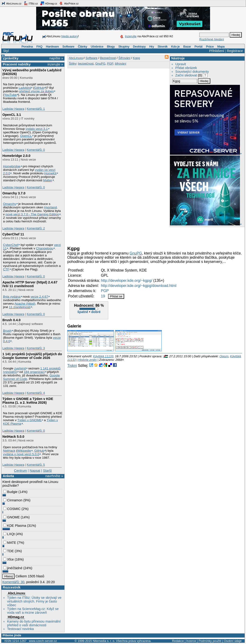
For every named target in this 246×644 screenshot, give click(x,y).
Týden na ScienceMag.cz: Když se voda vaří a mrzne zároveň (33, 611)
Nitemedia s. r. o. (104, 641)
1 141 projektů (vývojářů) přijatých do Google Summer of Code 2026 (32, 356)
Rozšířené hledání (212, 39)
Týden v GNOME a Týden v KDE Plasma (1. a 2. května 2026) (28, 401)
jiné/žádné (13, 568)
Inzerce (191, 641)
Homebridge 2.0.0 (16, 156)
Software (68, 46)
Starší (47, 471)
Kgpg (136, 58)
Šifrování (124, 58)
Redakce (178, 641)
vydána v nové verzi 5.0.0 (21, 454)
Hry (151, 46)
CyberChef (11, 245)
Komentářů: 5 (36, 465)
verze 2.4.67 (39, 297)
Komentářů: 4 (36, 393)
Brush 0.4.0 (11, 320)
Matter (48, 180)
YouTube (11, 95)
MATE (10, 543)
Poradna (27, 46)
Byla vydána (12, 297)
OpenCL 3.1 (12, 115)
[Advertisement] (122, 235)
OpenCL (26, 136)
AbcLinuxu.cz (11, 3)
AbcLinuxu (16, 593)
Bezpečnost (108, 58)
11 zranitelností (20, 307)
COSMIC (12, 509)
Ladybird (25, 88)
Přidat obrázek (186, 68)
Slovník (163, 46)
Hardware (52, 46)
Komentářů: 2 (36, 228)
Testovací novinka (20, 629)
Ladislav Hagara (13, 109)
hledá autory (70, 36)
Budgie (10, 492)
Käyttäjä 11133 (103, 356)
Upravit (181, 64)
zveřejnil (20, 368)
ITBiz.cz (31, 3)
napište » (56, 58)
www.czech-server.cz (43, 641)
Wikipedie (24, 451)
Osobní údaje (233, 641)
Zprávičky (11, 58)
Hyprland (51, 207)
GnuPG (100, 64)
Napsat (35, 471)
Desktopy (139, 46)
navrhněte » (54, 476)
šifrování (121, 64)
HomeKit (50, 173)
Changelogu (45, 248)
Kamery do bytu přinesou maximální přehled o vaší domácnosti (34, 623)
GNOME (11, 517)
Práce (210, 46)
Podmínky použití (210, 641)
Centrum (20, 471)
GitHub (39, 88)
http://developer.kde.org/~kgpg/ (127, 281)
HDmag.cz (49, 3)
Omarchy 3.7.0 (14, 193)
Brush (7, 331)
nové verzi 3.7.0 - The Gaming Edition (32, 214)
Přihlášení (217, 51)
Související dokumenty (192, 72)
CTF (6, 269)
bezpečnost (86, 64)
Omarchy (9, 204)
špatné (83, 312)
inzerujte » (55, 64)
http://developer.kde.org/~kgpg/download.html (139, 286)
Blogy (111, 46)
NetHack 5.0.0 (13, 437)
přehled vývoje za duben (36, 91)
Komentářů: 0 (36, 150)
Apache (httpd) (25, 304)
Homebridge (12, 166)
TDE (9, 551)
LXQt (9, 534)
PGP (110, 64)
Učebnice (97, 46)
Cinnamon (13, 500)
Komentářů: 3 (36, 348)
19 (103, 296)
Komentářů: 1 (36, 109)
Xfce (9, 559)
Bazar (187, 46)
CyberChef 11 (13, 234)
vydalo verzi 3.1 (37, 129)
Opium (224, 356)
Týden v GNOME (29, 420)
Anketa (8, 476)
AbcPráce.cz (69, 3)
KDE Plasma (15, 526)
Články (83, 46)
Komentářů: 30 (13, 582)
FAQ (39, 46)
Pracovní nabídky (17, 64)
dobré (96, 312)
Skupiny (124, 46)
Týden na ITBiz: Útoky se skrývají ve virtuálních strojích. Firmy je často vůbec (34, 601)
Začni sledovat (186, 75)
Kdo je (175, 46)
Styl (6, 51)
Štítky (73, 64)
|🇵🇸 (165, 356)
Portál (198, 46)
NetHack (9, 451)
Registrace (235, 51)
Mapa (221, 46)
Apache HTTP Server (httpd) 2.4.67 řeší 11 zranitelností (30, 284)
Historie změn (87, 360)
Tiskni (72, 366)
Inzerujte (131, 36)
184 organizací (34, 372)
